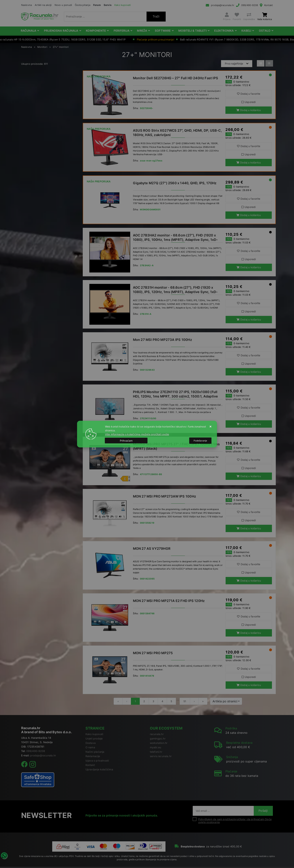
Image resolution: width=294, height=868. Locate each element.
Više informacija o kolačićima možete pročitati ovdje (137, 434)
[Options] (200, 441)
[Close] (126, 441)
